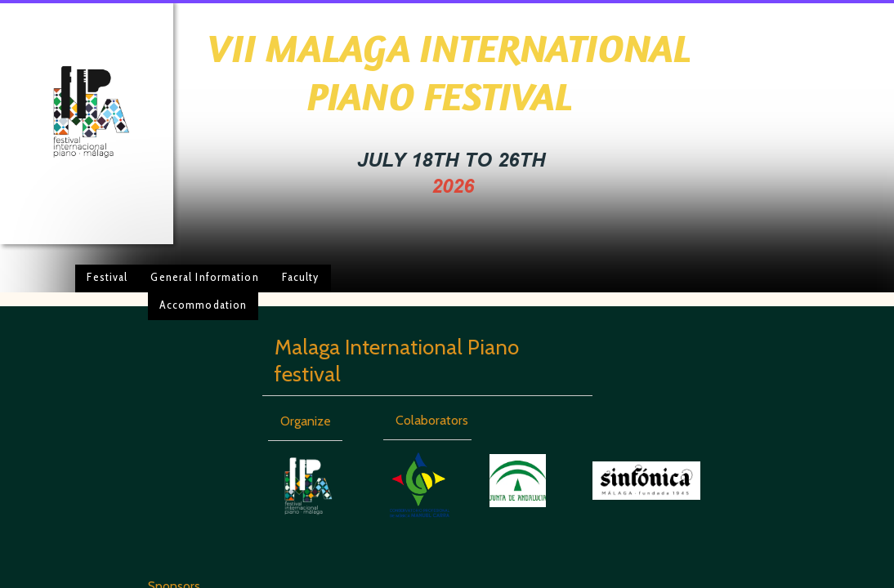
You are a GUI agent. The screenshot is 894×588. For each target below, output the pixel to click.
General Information (204, 277)
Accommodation (203, 305)
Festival (107, 277)
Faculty (301, 277)
